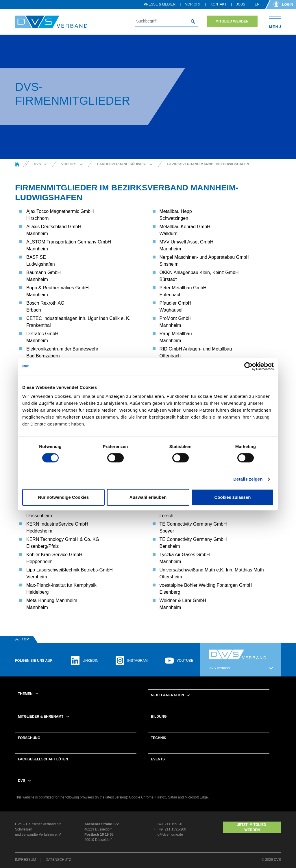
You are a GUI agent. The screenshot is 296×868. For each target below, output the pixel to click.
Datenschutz (58, 860)
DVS (22, 781)
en (257, 4)
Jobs (241, 4)
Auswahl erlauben (148, 497)
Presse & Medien (160, 4)
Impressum (26, 860)
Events (158, 759)
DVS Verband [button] (219, 668)
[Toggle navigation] (275, 21)
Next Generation (167, 695)
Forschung (29, 738)
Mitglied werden (232, 21)
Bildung (159, 717)
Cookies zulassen (233, 497)
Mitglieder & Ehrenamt (41, 717)
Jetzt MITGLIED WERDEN (252, 827)
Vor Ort (193, 4)
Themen (25, 694)
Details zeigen (248, 479)
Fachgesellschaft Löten (43, 759)
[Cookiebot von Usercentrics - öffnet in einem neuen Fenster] (248, 366)
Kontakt (219, 4)
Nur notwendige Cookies (64, 497)
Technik (159, 738)
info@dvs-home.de (168, 835)
